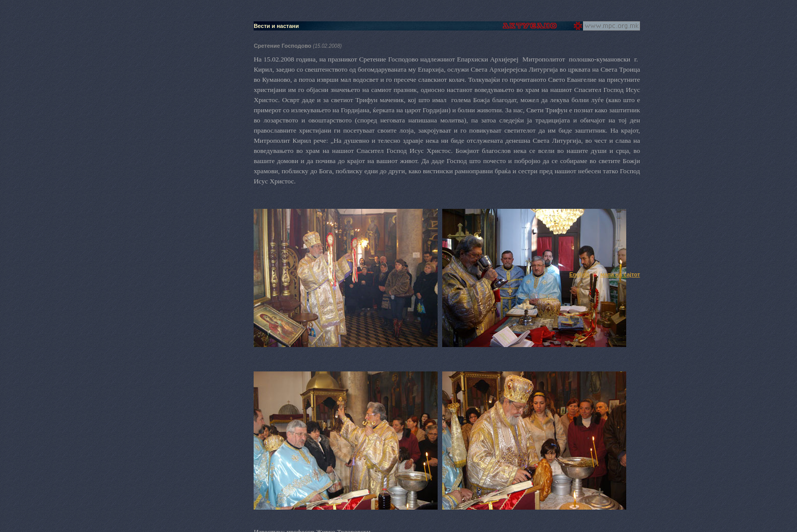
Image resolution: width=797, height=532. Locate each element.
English (579, 274)
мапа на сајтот (620, 274)
